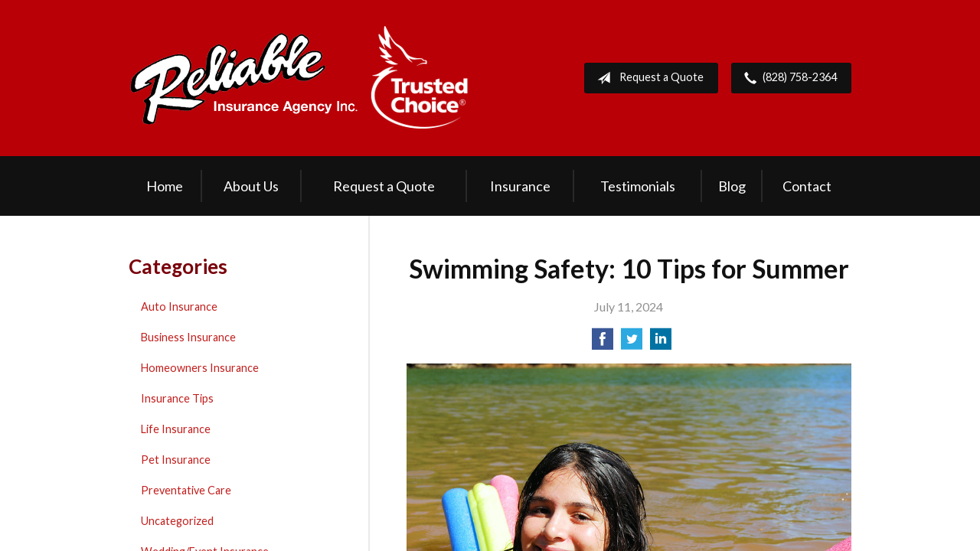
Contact (807, 186)
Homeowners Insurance (200, 368)
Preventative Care (186, 490)
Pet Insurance (176, 460)
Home (165, 186)
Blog (732, 186)
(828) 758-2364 (787, 78)
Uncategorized (177, 521)
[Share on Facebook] (603, 343)
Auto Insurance (179, 306)
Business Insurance (188, 337)
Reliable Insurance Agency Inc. (299, 78)
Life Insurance (176, 429)
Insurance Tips (177, 398)
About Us (251, 186)
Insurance (520, 186)
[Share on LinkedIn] (661, 343)
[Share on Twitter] (632, 343)
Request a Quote (647, 78)
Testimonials (638, 186)
